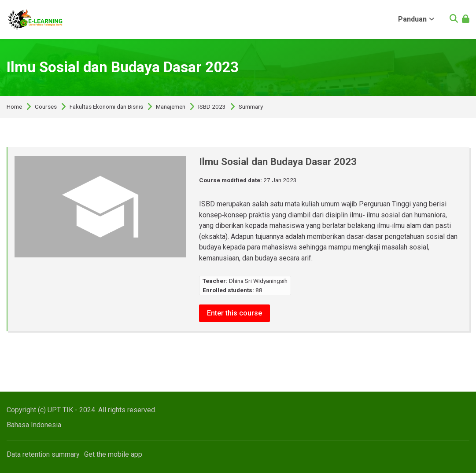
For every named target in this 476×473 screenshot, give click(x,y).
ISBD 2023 (212, 107)
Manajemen (171, 107)
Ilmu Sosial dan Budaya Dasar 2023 (123, 67)
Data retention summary (43, 454)
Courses (46, 107)
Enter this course (234, 313)
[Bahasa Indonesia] (34, 425)
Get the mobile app (113, 454)
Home (14, 107)
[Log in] (466, 20)
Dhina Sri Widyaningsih (258, 281)
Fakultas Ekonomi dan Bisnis (106, 107)
